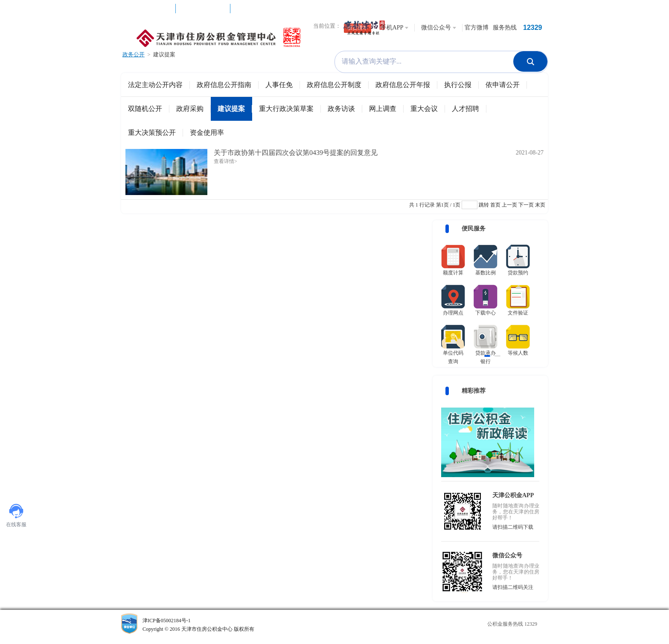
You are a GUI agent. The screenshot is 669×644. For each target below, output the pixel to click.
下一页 (526, 205)
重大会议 (424, 109)
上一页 (509, 205)
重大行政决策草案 (286, 109)
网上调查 (383, 109)
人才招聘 (465, 109)
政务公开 (134, 54)
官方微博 (477, 28)
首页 (495, 205)
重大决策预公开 (152, 133)
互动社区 (148, 13)
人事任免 (279, 85)
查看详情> (225, 161)
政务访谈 (341, 109)
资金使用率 (207, 133)
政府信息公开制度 (334, 85)
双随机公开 (145, 109)
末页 (540, 205)
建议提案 (164, 54)
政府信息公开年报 (403, 85)
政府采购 (190, 109)
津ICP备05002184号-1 (225, 625)
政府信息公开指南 (224, 85)
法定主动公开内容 (155, 85)
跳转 (484, 205)
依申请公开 (503, 85)
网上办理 (203, 13)
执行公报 (458, 85)
